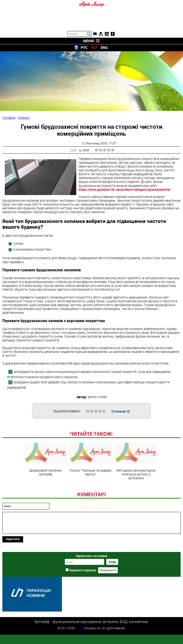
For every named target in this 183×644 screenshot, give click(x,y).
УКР (94, 47)
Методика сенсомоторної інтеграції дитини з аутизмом (136, 494)
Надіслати (13, 572)
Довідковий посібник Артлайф (46, 492)
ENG (104, 47)
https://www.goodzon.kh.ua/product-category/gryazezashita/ (125, 189)
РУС (84, 47)
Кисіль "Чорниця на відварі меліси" (91, 492)
